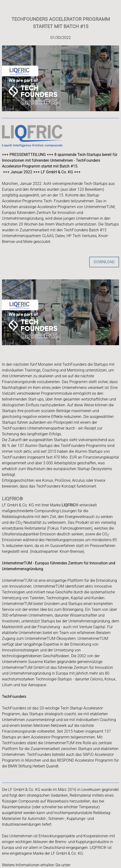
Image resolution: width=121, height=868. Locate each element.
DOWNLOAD (104, 262)
